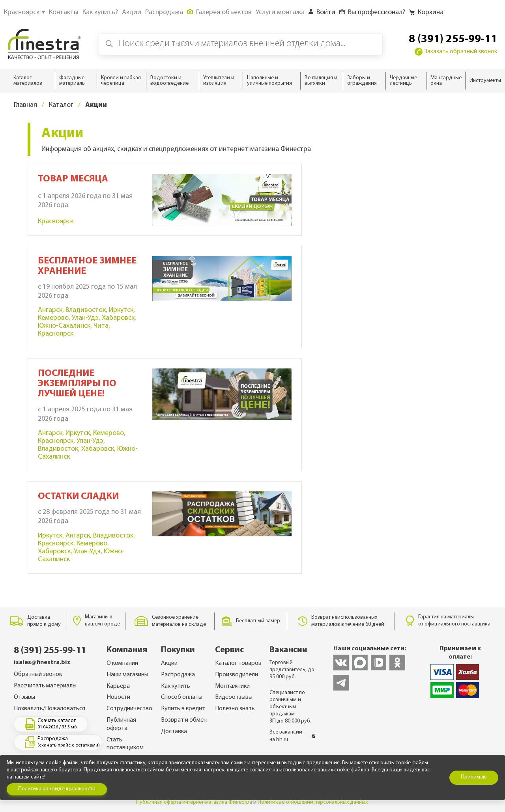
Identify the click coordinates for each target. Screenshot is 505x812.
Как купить (176, 686)
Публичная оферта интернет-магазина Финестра (194, 802)
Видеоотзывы (234, 697)
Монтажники (232, 686)
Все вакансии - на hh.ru (292, 736)
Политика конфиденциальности (57, 789)
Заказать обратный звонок (456, 52)
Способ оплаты (182, 697)
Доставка (174, 732)
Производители (237, 675)
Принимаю (474, 777)
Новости (118, 697)
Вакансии (288, 650)
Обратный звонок (38, 674)
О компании (122, 663)
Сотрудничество (129, 709)
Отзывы (24, 697)
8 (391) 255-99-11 (453, 39)
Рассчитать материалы (45, 686)
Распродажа (178, 675)
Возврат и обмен (184, 720)
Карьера (118, 686)
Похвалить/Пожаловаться (50, 709)
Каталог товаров (238, 663)
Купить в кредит (183, 709)
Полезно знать (235, 709)
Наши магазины (127, 675)
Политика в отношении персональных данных (313, 802)
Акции (169, 663)
